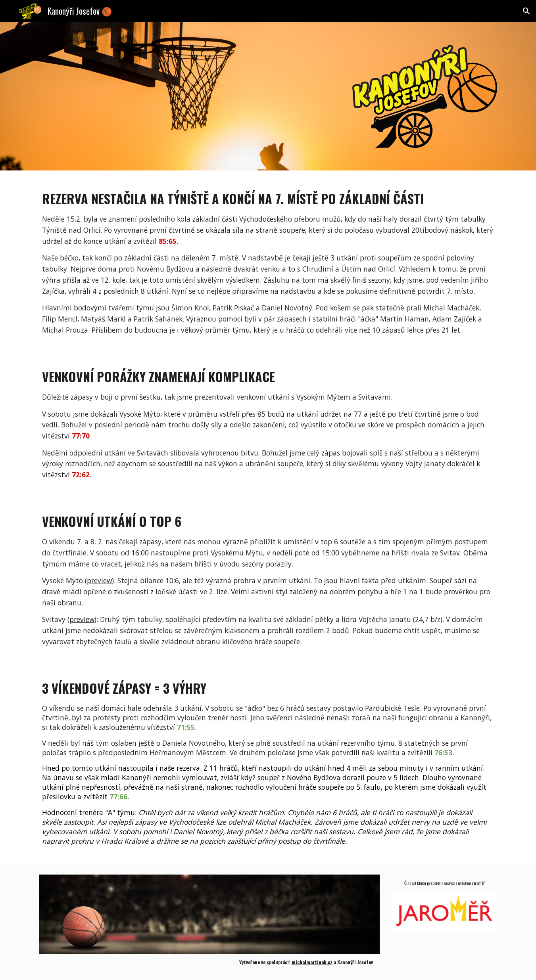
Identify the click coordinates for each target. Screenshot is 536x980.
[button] (526, 11)
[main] (268, 259)
